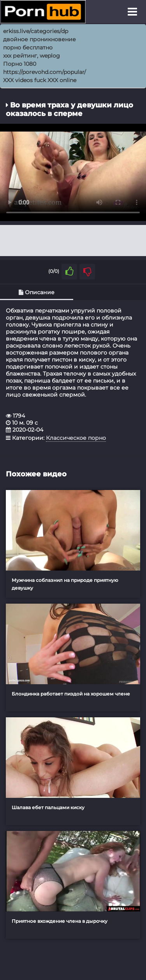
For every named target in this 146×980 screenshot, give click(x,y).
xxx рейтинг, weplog (32, 56)
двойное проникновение (40, 39)
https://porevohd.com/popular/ (45, 72)
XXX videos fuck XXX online (40, 80)
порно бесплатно (28, 47)
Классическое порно (76, 438)
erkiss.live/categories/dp (36, 31)
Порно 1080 (20, 64)
